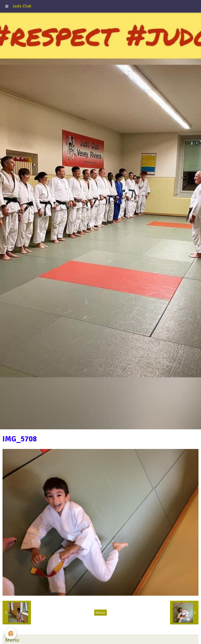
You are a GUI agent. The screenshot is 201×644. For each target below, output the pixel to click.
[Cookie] (11, 634)
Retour (100, 613)
